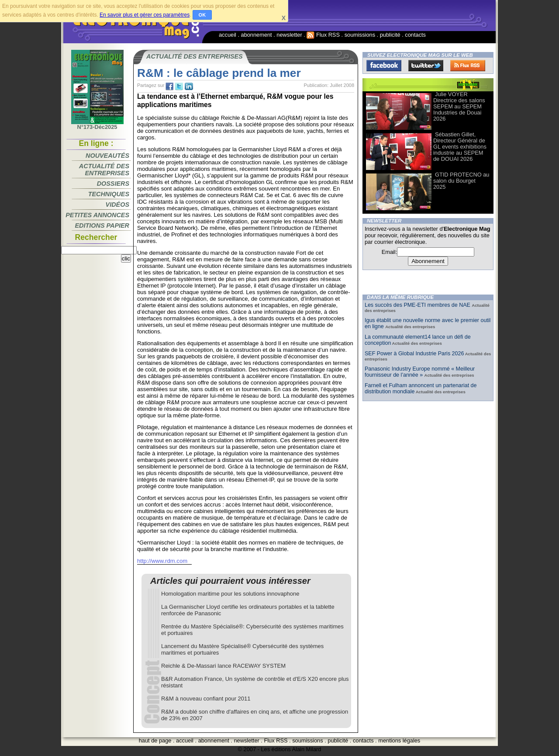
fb (169, 87)
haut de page (155, 740)
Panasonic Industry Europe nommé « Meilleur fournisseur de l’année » (420, 372)
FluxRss (468, 66)
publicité (390, 35)
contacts (415, 35)
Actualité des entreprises (104, 170)
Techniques (109, 194)
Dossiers (113, 184)
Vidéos (117, 205)
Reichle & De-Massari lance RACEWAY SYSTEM (223, 666)
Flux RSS (323, 35)
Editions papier (102, 225)
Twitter (426, 66)
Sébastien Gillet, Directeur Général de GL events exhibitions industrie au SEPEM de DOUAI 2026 (460, 147)
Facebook (384, 66)
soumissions (360, 35)
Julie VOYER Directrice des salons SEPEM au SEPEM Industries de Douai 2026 (459, 106)
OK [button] (202, 15)
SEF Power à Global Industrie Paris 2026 (414, 354)
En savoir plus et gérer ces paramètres (145, 15)
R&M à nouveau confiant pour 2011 (206, 699)
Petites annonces (97, 215)
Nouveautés (107, 156)
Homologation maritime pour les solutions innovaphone (230, 594)
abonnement (257, 35)
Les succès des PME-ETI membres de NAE (418, 305)
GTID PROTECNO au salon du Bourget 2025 (461, 181)
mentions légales (399, 740)
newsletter (289, 35)
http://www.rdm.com (162, 561)
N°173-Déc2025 (97, 125)
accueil (228, 35)
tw (179, 87)
